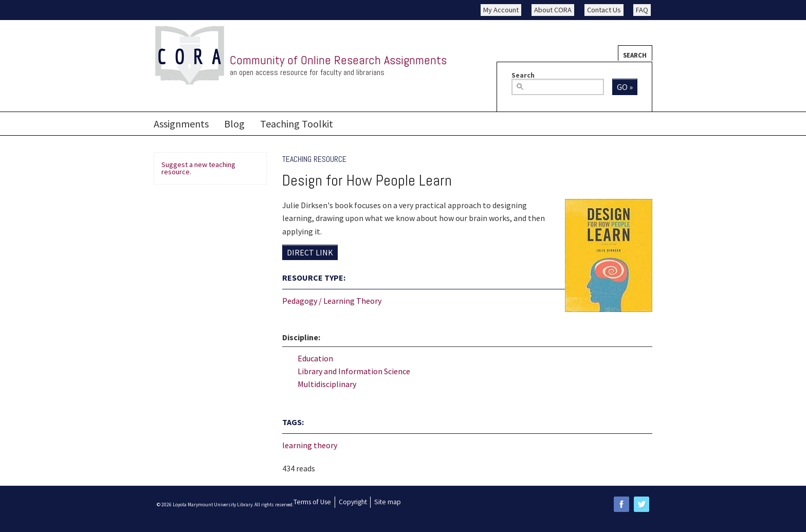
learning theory (310, 445)
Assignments (181, 124)
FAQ (642, 10)
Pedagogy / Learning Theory (332, 301)
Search (635, 55)
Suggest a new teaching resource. (198, 168)
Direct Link (310, 252)
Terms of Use (312, 502)
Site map (388, 502)
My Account (501, 10)
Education (315, 358)
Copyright (353, 502)
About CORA (553, 10)
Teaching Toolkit (297, 124)
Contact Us (604, 10)
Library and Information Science (354, 371)
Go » (625, 87)
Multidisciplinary (327, 384)
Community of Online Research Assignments (338, 60)
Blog (234, 124)
